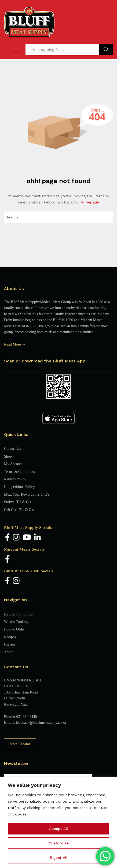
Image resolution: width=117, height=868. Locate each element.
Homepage (89, 202)
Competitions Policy (19, 487)
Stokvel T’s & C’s (17, 502)
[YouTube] (27, 538)
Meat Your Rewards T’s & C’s (27, 494)
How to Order (14, 629)
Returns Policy (15, 479)
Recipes (10, 637)
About (9, 652)
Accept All (58, 829)
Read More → (15, 344)
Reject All (59, 858)
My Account (13, 464)
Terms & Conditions (19, 472)
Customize (59, 843)
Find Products (106, 50)
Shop (8, 456)
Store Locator (20, 744)
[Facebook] (8, 538)
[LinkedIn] (37, 538)
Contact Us (12, 449)
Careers (10, 645)
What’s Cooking (16, 622)
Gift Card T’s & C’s (19, 510)
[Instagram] (16, 538)
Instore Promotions (18, 614)
